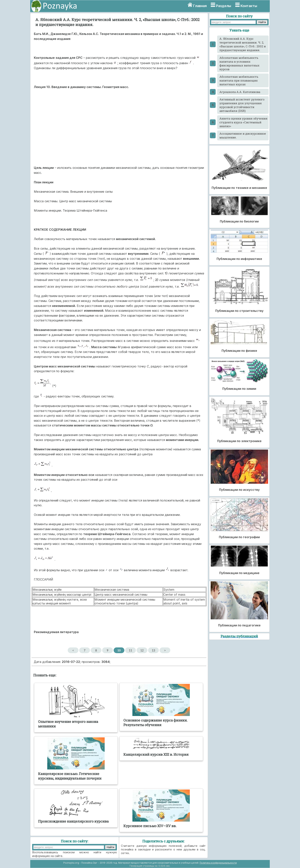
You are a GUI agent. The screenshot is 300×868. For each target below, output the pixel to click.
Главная (200, 6)
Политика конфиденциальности (218, 863)
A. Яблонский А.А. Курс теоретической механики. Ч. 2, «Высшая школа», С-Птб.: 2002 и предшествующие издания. (243, 44)
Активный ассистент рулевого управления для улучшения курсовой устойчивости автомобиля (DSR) (242, 105)
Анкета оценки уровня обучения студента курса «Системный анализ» (243, 122)
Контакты (249, 6)
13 (153, 650)
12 (142, 650)
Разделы (224, 6)
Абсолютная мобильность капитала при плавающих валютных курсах (239, 80)
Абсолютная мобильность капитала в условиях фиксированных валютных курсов (239, 63)
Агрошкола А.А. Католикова (240, 92)
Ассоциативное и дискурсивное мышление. (243, 135)
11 (130, 650)
